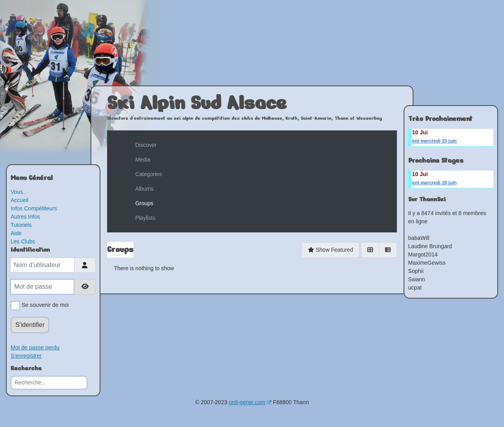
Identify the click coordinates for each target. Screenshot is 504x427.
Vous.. (18, 192)
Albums (144, 189)
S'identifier (30, 325)
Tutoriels (21, 225)
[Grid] (370, 250)
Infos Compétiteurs (34, 208)
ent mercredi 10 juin (435, 141)
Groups (144, 203)
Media (143, 160)
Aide (16, 233)
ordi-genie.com (250, 402)
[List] (388, 250)
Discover (146, 145)
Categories (148, 174)
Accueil (19, 200)
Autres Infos (25, 217)
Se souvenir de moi (44, 306)
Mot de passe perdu (35, 347)
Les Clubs (23, 241)
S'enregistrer (26, 356)
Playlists (145, 218)
